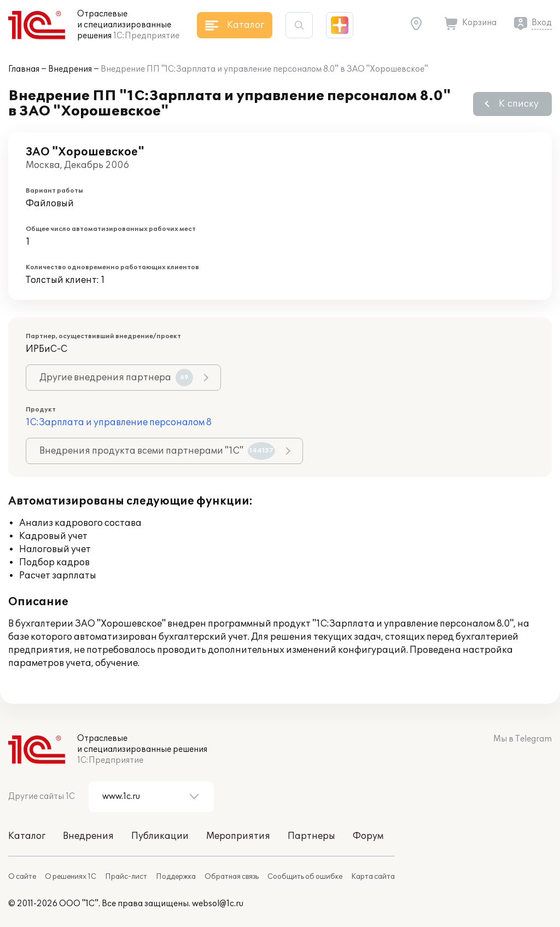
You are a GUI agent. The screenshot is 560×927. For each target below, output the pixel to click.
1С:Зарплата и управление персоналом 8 (119, 422)
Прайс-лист (126, 877)
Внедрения (70, 69)
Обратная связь (232, 877)
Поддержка (176, 877)
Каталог (27, 836)
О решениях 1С (71, 877)
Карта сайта (373, 877)
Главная (24, 69)
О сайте (22, 877)
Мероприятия (238, 836)
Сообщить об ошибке (305, 877)
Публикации (160, 836)
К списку (519, 104)
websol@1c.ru (218, 904)
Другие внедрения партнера (116, 378)
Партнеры (311, 836)
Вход (542, 23)
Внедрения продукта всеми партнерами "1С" (157, 451)
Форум (368, 836)
